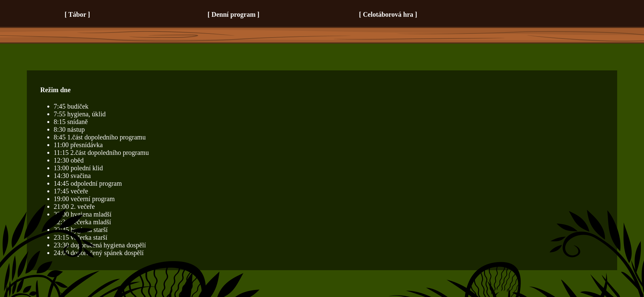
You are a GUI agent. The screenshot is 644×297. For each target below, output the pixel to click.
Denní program (234, 14)
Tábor (77, 14)
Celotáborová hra (388, 14)
